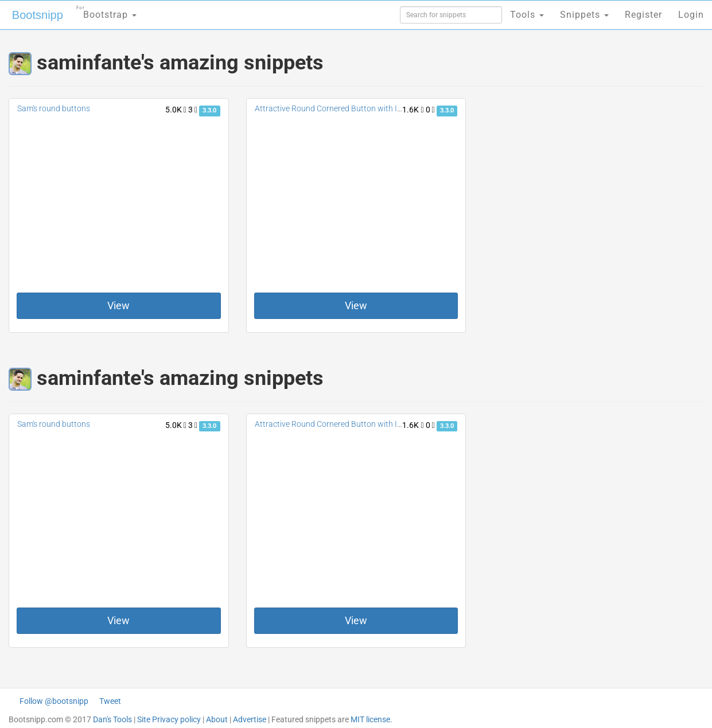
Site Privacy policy (169, 719)
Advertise (250, 719)
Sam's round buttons (54, 108)
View (118, 305)
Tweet (110, 701)
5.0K (176, 110)
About (217, 719)
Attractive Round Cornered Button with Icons (334, 108)
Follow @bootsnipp (54, 701)
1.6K (413, 110)
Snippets (584, 15)
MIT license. (371, 719)
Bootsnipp (38, 15)
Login (691, 15)
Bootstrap (106, 11)
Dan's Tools (112, 719)
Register (643, 15)
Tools (527, 15)
